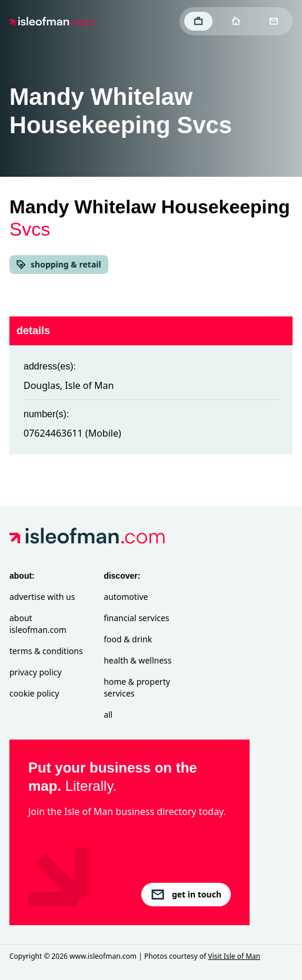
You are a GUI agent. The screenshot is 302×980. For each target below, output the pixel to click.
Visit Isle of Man (234, 956)
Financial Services (136, 618)
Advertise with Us (42, 597)
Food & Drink (128, 639)
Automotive (126, 597)
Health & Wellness (137, 660)
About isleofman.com (38, 624)
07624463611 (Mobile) (72, 433)
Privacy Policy (36, 672)
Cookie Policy (34, 693)
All (108, 715)
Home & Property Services (137, 687)
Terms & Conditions (46, 651)
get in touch (186, 895)
